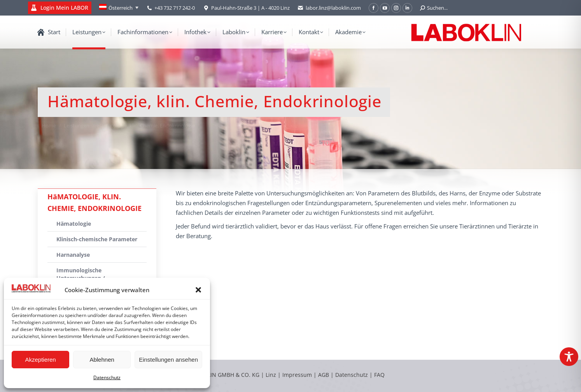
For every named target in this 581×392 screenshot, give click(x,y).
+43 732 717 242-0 (175, 8)
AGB (324, 375)
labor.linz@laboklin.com (329, 8)
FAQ (379, 375)
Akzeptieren (40, 360)
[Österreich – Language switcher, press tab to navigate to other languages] (119, 8)
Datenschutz (107, 377)
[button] (198, 290)
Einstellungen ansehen (168, 360)
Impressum (297, 375)
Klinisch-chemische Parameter (97, 239)
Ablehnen (102, 360)
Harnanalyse (73, 255)
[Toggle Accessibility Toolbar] (569, 357)
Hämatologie (74, 224)
